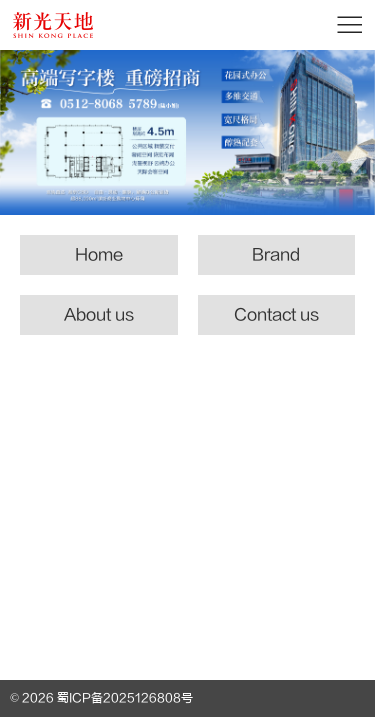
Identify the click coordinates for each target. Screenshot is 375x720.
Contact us (276, 315)
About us (99, 315)
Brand (276, 255)
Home (99, 255)
